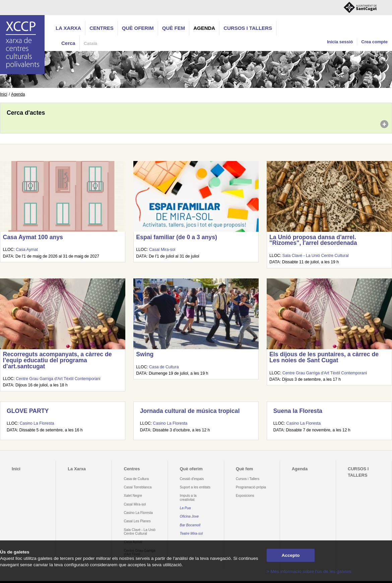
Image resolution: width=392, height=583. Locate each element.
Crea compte (374, 42)
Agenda (204, 28)
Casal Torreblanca (138, 487)
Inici (4, 94)
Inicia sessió (340, 42)
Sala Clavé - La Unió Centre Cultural (316, 256)
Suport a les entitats (195, 487)
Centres (102, 28)
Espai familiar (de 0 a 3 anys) (177, 237)
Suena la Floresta (298, 411)
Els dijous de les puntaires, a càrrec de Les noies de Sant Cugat (324, 357)
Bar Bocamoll (190, 525)
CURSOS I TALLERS (248, 28)
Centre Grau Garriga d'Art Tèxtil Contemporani (58, 379)
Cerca (68, 43)
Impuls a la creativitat (188, 497)
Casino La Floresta (37, 423)
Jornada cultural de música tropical (190, 411)
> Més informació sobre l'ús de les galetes (309, 571)
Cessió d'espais (192, 479)
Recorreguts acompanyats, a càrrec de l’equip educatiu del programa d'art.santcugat (57, 360)
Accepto (291, 555)
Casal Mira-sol (162, 250)
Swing (145, 354)
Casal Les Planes (137, 521)
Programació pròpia (251, 487)
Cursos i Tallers (248, 479)
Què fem (174, 28)
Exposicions (245, 496)
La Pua (185, 508)
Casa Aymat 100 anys (33, 237)
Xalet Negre (133, 496)
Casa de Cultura (164, 367)
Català (91, 43)
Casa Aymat (27, 250)
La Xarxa (68, 28)
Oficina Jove (189, 516)
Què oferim (138, 28)
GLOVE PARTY (28, 411)
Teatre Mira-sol (191, 534)
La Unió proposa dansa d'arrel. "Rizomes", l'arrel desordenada (313, 240)
